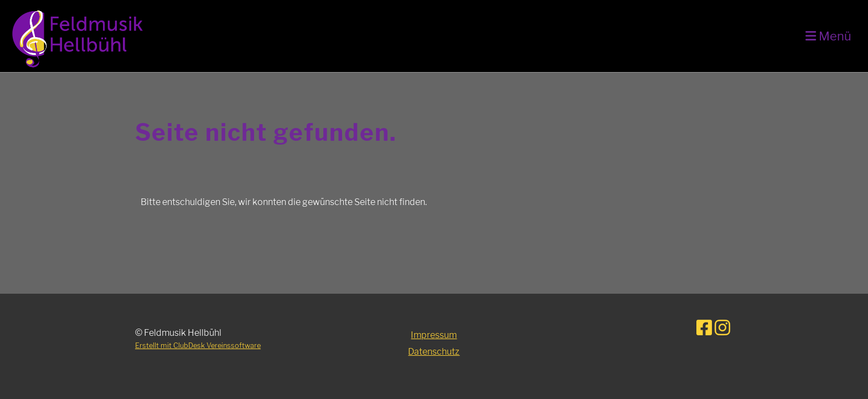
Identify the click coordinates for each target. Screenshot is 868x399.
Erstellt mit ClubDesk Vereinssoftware (198, 346)
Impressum (434, 335)
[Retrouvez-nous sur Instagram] (722, 328)
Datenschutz (434, 352)
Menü (828, 36)
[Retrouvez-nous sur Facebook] (704, 328)
